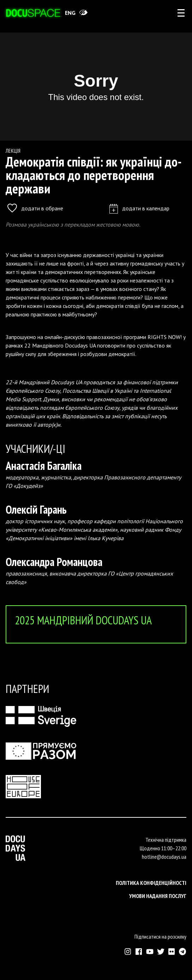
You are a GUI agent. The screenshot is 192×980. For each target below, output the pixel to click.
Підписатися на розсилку (160, 937)
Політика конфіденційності (151, 883)
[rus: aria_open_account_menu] (181, 13)
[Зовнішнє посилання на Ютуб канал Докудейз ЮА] (150, 952)
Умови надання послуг (158, 896)
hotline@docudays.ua (164, 857)
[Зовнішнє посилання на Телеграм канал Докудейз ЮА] (183, 952)
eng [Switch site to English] (70, 13)
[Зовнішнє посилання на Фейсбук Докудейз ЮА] (139, 952)
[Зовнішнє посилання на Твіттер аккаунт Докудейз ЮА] (161, 952)
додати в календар (139, 208)
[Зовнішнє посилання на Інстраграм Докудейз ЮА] (128, 952)
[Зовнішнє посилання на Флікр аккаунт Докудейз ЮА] (172, 952)
